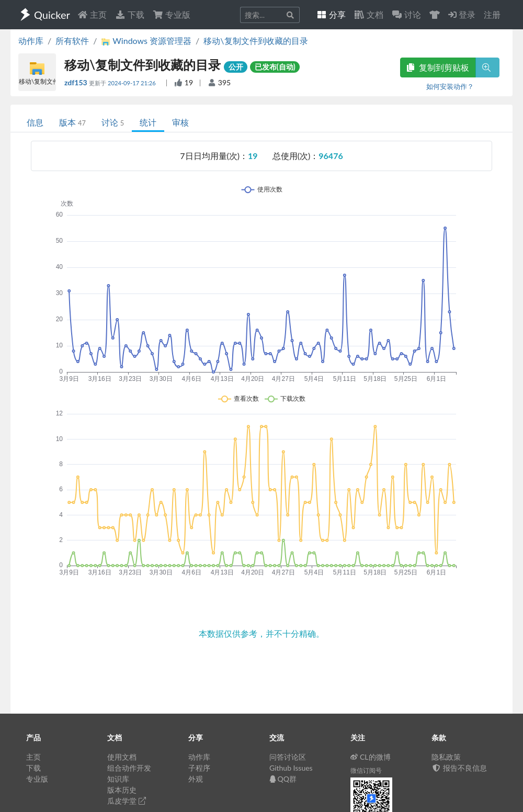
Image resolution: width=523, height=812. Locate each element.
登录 (462, 14)
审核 (180, 122)
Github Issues (291, 768)
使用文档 (122, 757)
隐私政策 (446, 757)
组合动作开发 (129, 768)
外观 (196, 779)
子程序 (199, 768)
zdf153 (77, 82)
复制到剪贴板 (438, 67)
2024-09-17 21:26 (133, 83)
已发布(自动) (275, 67)
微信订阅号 (366, 770)
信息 (35, 122)
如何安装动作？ (450, 86)
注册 (492, 14)
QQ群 (283, 779)
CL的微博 (371, 757)
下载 (130, 14)
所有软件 (72, 41)
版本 (72, 122)
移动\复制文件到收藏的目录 (255, 41)
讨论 (113, 122)
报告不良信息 (459, 768)
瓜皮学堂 (127, 801)
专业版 (172, 14)
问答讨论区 (288, 757)
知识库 (118, 779)
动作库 (31, 41)
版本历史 (122, 790)
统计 (148, 122)
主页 (92, 14)
